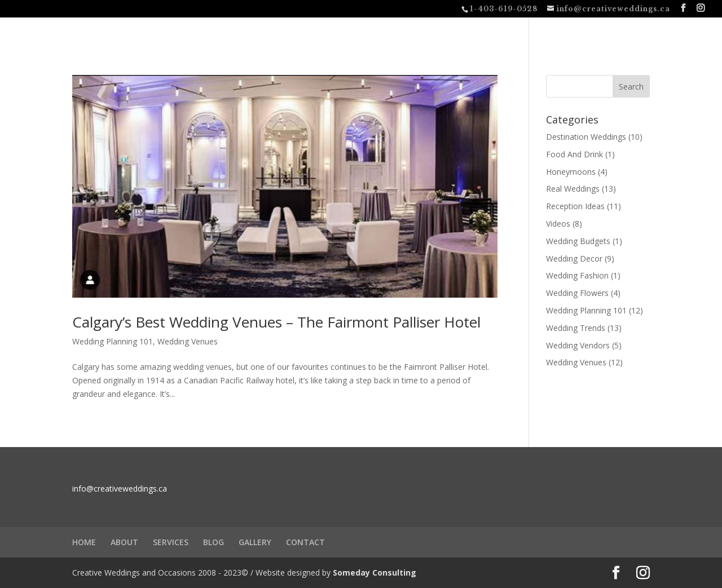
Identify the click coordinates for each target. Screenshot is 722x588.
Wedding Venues (188, 341)
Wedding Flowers (577, 293)
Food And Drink (574, 154)
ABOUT (124, 542)
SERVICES (171, 542)
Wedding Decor (574, 258)
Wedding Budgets (578, 241)
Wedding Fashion (577, 275)
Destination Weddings (586, 137)
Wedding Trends (576, 328)
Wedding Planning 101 (113, 341)
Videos (558, 224)
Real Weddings (573, 189)
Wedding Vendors (578, 345)
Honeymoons (571, 172)
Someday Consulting (375, 572)
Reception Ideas (575, 206)
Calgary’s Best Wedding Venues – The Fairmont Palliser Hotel (276, 322)
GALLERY (255, 542)
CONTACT (305, 542)
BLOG (213, 542)
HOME (84, 542)
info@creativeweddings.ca (120, 488)
